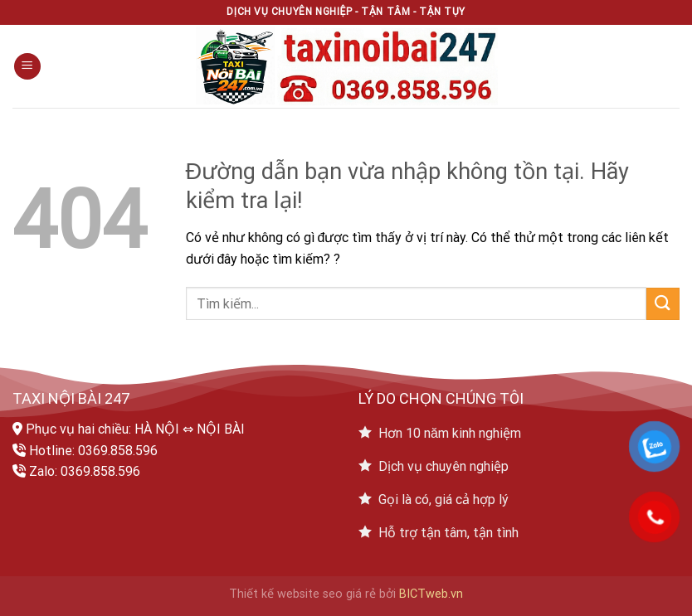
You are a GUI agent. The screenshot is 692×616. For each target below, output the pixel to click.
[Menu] (27, 67)
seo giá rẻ (349, 594)
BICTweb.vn (431, 594)
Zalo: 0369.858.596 (85, 471)
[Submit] (663, 304)
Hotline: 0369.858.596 (93, 451)
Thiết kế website (274, 594)
